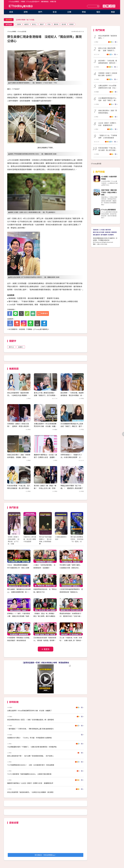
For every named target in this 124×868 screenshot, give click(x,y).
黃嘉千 (42, 24)
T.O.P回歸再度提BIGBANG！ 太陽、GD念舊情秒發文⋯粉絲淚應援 (31, 765)
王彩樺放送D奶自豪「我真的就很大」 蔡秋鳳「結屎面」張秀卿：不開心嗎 (45, 640)
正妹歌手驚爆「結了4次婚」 (26, 20)
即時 (26, 12)
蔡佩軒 (72, 24)
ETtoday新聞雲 (14, 1)
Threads (104, 6)
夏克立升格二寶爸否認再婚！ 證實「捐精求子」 (107, 49)
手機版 (23, 1)
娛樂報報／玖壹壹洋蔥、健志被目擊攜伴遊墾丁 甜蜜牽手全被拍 (34, 298)
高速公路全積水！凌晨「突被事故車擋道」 (108, 112)
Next (81, 525)
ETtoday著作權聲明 (41, 329)
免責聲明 (111, 235)
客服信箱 (108, 232)
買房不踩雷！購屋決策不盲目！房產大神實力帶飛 (109, 192)
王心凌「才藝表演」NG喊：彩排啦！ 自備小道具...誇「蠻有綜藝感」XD (71, 640)
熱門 (40, 12)
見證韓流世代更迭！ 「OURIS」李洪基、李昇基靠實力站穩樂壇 (29, 738)
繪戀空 (26, 24)
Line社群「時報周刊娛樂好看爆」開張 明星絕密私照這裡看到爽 (34, 304)
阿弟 (49, 24)
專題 (113, 12)
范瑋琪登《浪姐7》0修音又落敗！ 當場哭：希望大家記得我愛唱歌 (19, 426)
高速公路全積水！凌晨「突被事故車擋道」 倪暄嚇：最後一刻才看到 (19, 457)
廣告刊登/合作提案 (99, 232)
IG (114, 6)
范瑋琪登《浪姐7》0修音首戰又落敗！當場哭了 (108, 74)
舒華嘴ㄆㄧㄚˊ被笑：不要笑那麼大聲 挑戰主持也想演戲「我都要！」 (19, 616)
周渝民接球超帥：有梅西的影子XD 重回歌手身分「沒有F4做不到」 (71, 616)
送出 (98, 6)
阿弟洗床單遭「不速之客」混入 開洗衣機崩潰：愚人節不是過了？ (20, 488)
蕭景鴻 (56, 24)
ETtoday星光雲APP (33, 1)
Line (107, 6)
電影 (98, 12)
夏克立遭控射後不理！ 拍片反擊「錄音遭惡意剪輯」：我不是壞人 (31, 756)
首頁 (11, 12)
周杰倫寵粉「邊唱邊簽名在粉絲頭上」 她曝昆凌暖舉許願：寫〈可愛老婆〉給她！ (19, 592)
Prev (10, 525)
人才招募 (102, 230)
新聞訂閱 (53, 1)
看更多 (47, 649)
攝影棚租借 (45, 1)
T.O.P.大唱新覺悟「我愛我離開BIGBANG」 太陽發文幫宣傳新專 (29, 774)
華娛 (84, 12)
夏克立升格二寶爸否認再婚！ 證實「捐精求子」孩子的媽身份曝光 (45, 395)
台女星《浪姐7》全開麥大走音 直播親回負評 (107, 124)
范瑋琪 (19, 24)
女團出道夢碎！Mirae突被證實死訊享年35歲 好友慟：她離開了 (45, 426)
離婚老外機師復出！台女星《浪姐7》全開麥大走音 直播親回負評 (45, 457)
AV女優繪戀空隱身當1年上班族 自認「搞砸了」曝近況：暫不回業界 (73, 426)
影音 (55, 12)
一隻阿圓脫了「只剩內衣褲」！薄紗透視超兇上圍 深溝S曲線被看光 (30, 729)
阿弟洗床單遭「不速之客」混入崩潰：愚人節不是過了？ (108, 149)
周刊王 (11, 347)
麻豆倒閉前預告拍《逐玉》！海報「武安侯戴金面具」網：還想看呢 (31, 720)
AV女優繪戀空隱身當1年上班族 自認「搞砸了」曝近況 (108, 99)
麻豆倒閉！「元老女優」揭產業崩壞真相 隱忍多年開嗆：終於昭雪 (72, 395)
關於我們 (108, 230)
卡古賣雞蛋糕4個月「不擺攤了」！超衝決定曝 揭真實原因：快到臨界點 (32, 747)
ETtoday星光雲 (21, 6)
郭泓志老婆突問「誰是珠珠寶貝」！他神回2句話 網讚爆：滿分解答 (19, 395)
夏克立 (34, 24)
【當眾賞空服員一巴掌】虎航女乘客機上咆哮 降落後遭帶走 (46, 662)
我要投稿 (96, 230)
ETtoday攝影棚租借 (108, 210)
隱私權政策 (96, 235)
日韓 (69, 12)
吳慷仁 (21, 347)
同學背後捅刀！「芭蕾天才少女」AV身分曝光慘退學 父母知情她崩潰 (71, 457)
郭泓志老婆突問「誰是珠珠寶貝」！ (108, 37)
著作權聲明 (104, 235)
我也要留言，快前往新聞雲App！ (46, 855)
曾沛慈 (64, 24)
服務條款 (114, 232)
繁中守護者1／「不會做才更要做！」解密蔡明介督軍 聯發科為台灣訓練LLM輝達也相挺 (43, 301)
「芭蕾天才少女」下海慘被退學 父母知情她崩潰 (108, 137)
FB (111, 6)
